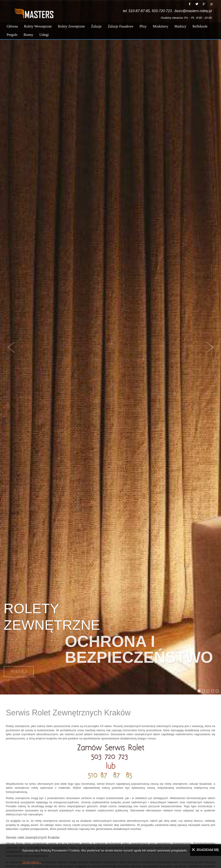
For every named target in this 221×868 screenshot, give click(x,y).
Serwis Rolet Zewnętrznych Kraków (68, 713)
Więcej (19, 667)
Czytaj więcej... (32, 862)
